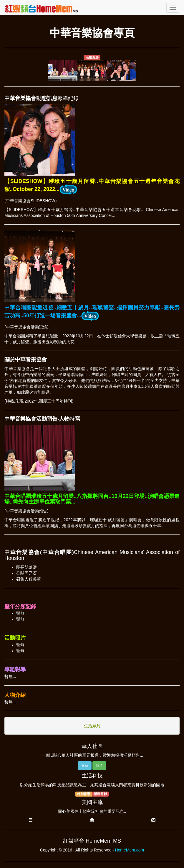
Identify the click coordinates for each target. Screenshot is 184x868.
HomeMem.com (129, 850)
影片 (99, 766)
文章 (85, 766)
